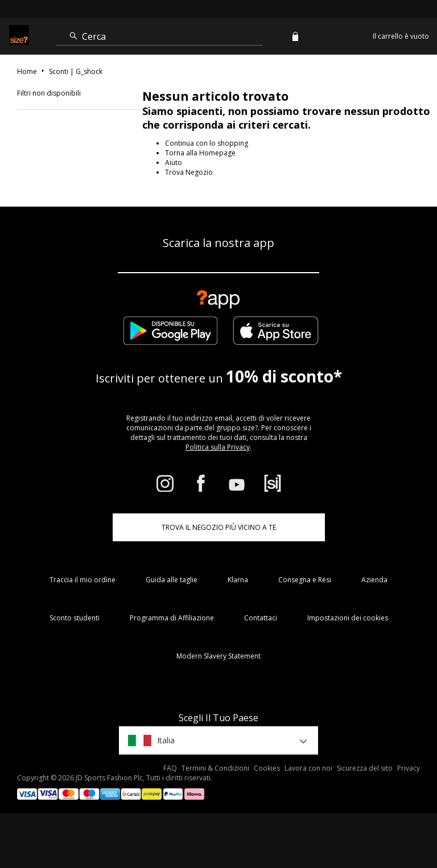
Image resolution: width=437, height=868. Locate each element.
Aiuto (174, 163)
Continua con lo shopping (207, 143)
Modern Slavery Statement (218, 656)
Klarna (238, 580)
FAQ (170, 768)
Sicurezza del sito (365, 768)
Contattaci (261, 618)
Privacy (409, 768)
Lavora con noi (308, 768)
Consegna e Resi (305, 580)
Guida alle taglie (172, 580)
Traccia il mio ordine (83, 580)
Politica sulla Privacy (218, 447)
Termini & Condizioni (215, 768)
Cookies (267, 768)
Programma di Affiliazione (172, 618)
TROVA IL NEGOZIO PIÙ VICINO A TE (219, 527)
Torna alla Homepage (200, 153)
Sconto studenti (75, 618)
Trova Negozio (189, 172)
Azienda (374, 580)
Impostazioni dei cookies (348, 618)
